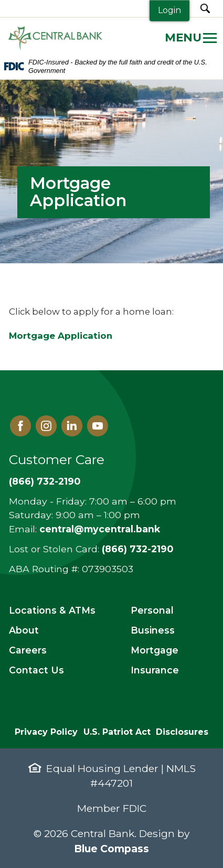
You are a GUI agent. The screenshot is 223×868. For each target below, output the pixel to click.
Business (153, 630)
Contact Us (36, 670)
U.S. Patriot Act (117, 732)
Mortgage (155, 650)
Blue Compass (111, 849)
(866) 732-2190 (45, 481)
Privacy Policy (46, 732)
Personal (152, 610)
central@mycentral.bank (100, 529)
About (24, 630)
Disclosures (182, 732)
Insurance (155, 670)
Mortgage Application (61, 336)
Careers (28, 650)
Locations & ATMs (52, 610)
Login (169, 10)
